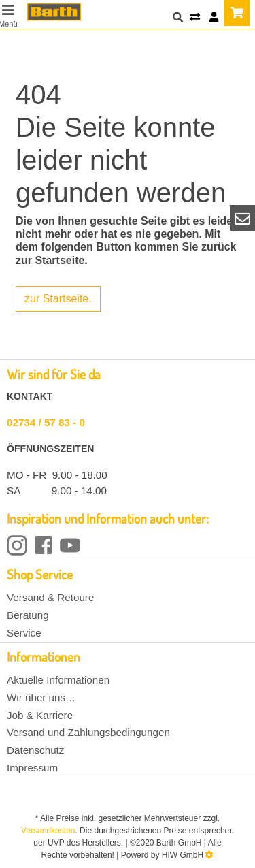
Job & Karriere (40, 715)
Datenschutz (35, 750)
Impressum (32, 768)
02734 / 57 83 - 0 (46, 422)
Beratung (28, 615)
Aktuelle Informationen (58, 680)
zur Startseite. (58, 299)
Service (24, 633)
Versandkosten (48, 831)
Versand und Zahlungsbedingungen (88, 732)
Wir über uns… (41, 697)
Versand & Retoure (50, 597)
